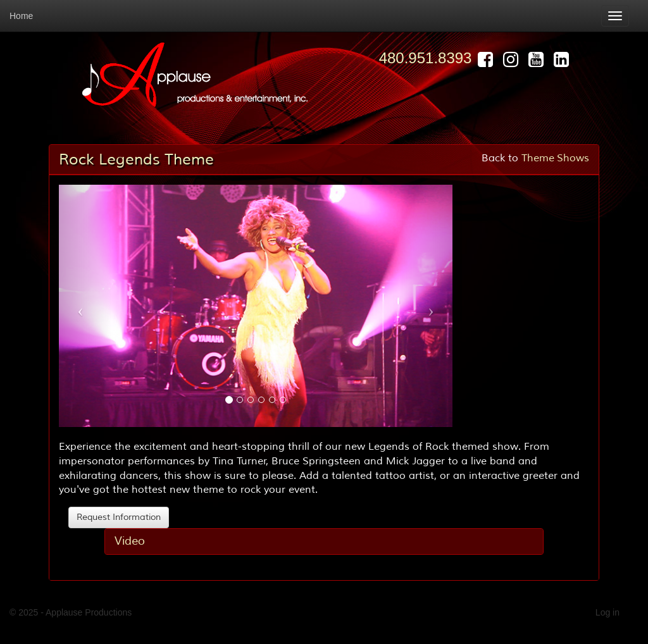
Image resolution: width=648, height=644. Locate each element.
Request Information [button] (119, 517)
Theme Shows (555, 158)
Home (21, 16)
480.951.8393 (426, 58)
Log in (607, 612)
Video (130, 541)
